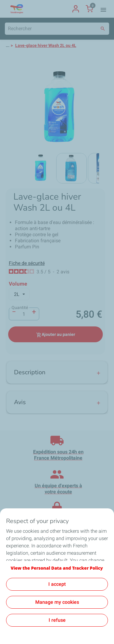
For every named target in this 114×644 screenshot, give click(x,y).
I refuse (57, 620)
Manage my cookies (57, 602)
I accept (57, 584)
